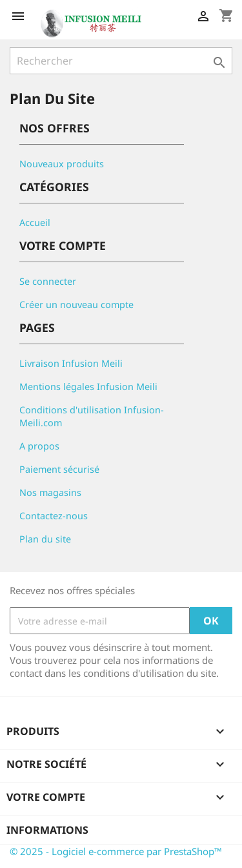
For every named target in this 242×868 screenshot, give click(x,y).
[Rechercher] (121, 61)
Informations (47, 830)
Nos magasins (50, 492)
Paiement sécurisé (59, 469)
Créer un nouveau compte (76, 305)
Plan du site (45, 539)
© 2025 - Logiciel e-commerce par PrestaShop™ (116, 851)
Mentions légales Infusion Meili (88, 387)
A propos (39, 446)
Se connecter (48, 281)
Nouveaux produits (62, 164)
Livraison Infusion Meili (71, 363)
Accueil (35, 222)
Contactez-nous (54, 516)
